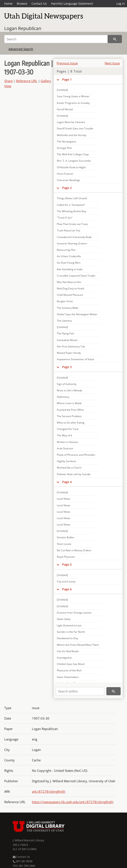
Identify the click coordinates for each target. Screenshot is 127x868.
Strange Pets (64, 148)
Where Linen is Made (69, 403)
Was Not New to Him (69, 282)
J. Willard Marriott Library (29, 840)
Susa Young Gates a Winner (73, 96)
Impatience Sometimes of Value (76, 359)
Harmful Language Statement (72, 4)
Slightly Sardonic (67, 461)
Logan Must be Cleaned (71, 122)
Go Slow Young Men (69, 263)
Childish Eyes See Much (71, 664)
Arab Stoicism (65, 448)
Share (8, 81)
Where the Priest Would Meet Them (78, 645)
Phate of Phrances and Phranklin (76, 455)
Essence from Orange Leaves (74, 613)
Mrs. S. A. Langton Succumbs (74, 161)
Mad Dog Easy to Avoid (70, 288)
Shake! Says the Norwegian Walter (77, 314)
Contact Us (39, 4)
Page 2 (67, 188)
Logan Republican (23, 28)
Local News (63, 499)
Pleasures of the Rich (69, 670)
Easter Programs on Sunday (73, 103)
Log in (121, 4)
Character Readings (68, 180)
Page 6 (67, 589)
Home (8, 4)
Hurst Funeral (65, 174)
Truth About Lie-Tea (68, 230)
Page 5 (67, 564)
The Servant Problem (69, 416)
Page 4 (67, 482)
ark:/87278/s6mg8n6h (49, 791)
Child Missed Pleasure (70, 295)
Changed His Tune (68, 429)
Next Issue (112, 63)
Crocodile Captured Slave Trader (76, 276)
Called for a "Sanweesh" (71, 205)
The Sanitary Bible (68, 308)
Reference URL (27, 81)
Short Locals (64, 544)
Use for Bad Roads (68, 651)
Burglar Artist (65, 301)
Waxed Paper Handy (69, 353)
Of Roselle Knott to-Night (71, 167)
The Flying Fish (65, 333)
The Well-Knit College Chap (73, 154)
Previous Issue (67, 63)
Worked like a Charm (69, 468)
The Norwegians (66, 142)
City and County (66, 581)
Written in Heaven (67, 442)
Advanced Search (21, 49)
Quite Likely (64, 619)
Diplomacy (63, 397)
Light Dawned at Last (69, 625)
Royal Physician (66, 557)
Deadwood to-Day (67, 638)
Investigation (64, 658)
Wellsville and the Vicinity (72, 135)
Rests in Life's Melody (69, 390)
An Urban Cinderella (69, 256)
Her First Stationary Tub (71, 346)
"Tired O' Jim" (65, 218)
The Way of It (64, 435)
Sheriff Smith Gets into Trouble (75, 128)
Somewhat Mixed (67, 340)
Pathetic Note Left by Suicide (74, 474)
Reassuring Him (66, 250)
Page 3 (67, 367)
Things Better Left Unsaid (72, 198)
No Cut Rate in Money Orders (74, 550)
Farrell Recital (65, 109)
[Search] (56, 39)
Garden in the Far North (71, 632)
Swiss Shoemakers (68, 677)
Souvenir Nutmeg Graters (72, 243)
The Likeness (64, 321)
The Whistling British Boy (71, 211)
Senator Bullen (66, 537)
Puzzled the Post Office (70, 410)
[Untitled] (62, 90)
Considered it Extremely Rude (74, 237)
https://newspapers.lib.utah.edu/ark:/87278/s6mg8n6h (73, 802)
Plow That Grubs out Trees (72, 224)
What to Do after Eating (71, 423)
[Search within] (80, 691)
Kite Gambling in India (70, 269)
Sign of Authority (67, 384)
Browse (22, 4)
